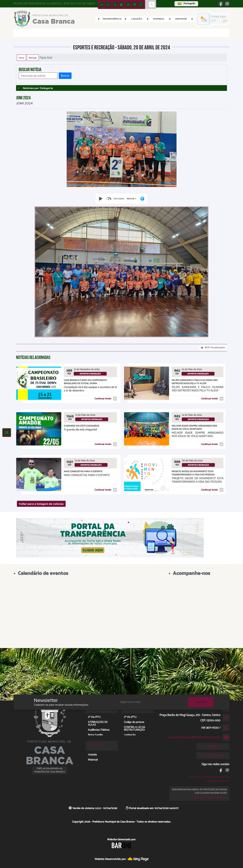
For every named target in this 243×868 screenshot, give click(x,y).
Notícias (33, 58)
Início (21, 58)
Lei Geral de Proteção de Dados (208, 797)
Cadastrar (201, 702)
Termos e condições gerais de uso (209, 777)
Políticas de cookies (218, 781)
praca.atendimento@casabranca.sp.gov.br (194, 737)
